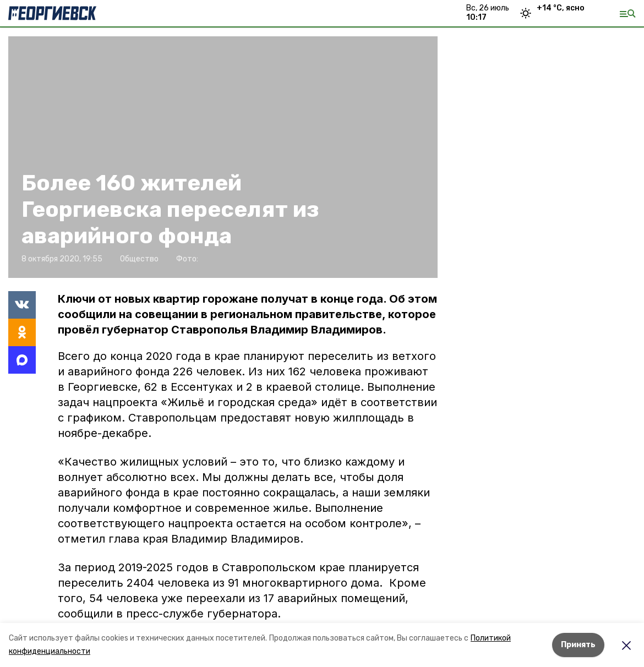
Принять (578, 645)
